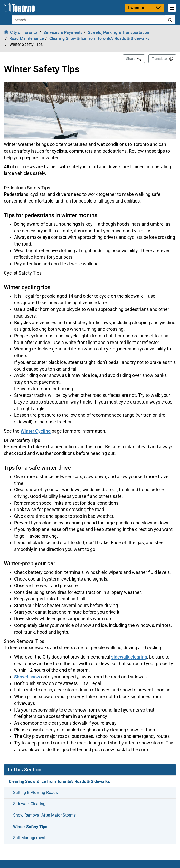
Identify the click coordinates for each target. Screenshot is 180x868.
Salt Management (29, 838)
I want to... (138, 8)
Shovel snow (27, 677)
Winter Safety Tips (30, 827)
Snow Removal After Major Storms (44, 815)
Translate (159, 59)
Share (135, 58)
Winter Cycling (36, 431)
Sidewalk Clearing (29, 804)
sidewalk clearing (129, 657)
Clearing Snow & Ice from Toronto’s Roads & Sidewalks (59, 781)
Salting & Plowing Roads (35, 792)
